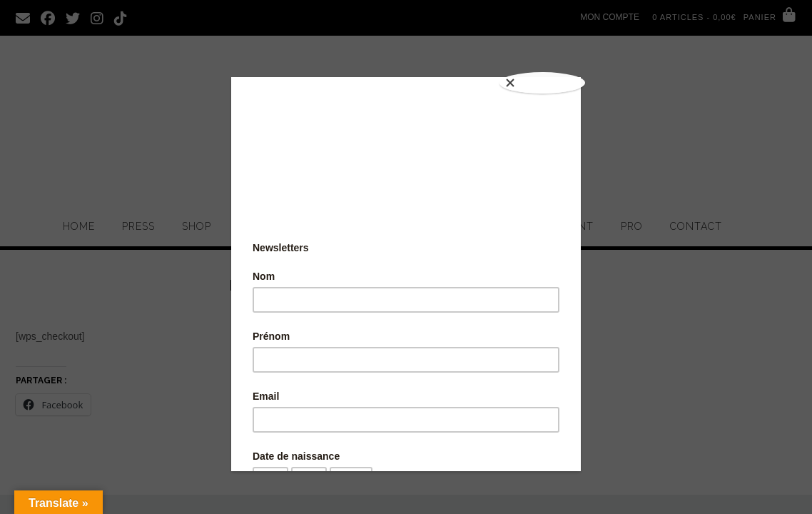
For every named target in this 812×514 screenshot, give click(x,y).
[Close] (545, 81)
